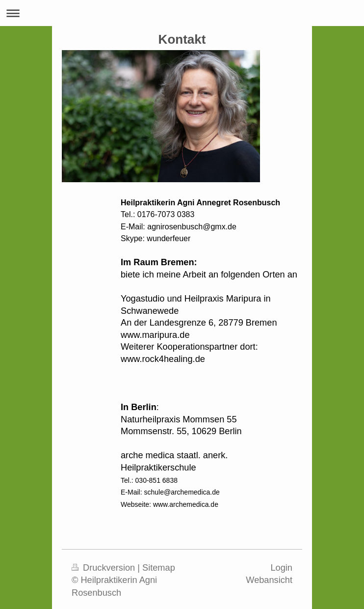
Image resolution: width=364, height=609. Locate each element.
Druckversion (104, 568)
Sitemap (159, 568)
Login (281, 568)
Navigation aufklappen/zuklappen (182, 13)
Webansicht (269, 580)
